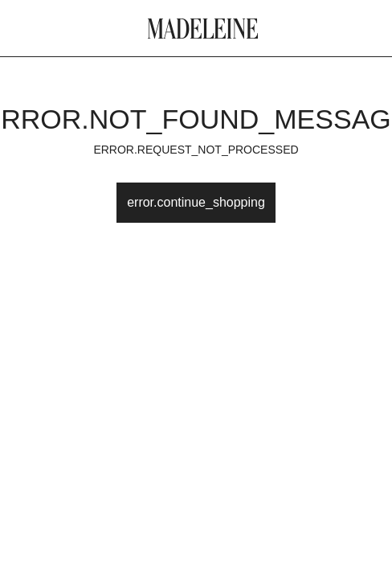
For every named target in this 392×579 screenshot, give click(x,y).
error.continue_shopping (196, 202)
